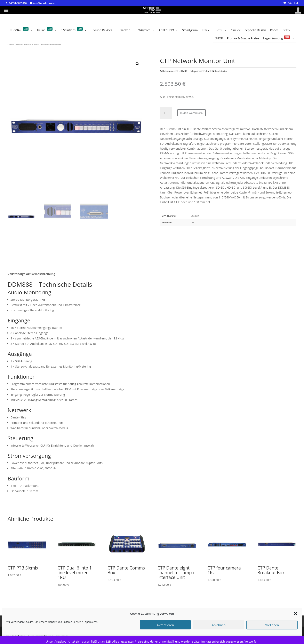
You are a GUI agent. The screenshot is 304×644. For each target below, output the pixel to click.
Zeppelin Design (49, 30)
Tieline (47, 38)
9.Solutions (74, 38)
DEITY (289, 38)
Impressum (49, 629)
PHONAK (21, 38)
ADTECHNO (135, 30)
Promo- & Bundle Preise (267, 30)
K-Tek (96, 30)
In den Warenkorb (191, 121)
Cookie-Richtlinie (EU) (124, 629)
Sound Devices (199, 30)
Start (10, 53)
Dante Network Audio (27, 53)
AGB (65, 629)
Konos (29, 30)
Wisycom (157, 30)
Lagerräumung (231, 30)
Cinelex (68, 30)
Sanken (176, 30)
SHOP (291, 30)
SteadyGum (114, 30)
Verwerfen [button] (251, 641)
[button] (137, 72)
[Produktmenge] (166, 121)
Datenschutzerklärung (89, 629)
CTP (82, 30)
